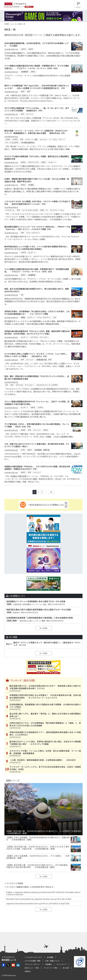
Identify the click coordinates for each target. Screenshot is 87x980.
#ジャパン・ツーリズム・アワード (53, 139)
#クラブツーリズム (57, 210)
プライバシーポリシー (33, 964)
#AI (55, 317)
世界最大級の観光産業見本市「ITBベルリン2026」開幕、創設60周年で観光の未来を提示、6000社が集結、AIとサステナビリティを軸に (37, 332)
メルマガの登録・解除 (33, 961)
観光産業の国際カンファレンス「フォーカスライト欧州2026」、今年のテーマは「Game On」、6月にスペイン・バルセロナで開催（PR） (37, 228)
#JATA (8, 139)
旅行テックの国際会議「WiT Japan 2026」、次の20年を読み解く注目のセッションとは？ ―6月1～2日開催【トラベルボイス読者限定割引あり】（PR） (37, 87)
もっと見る (43, 628)
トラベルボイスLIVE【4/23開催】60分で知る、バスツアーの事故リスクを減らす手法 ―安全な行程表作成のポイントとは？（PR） (37, 203)
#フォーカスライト (33, 233)
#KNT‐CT (44, 210)
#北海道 (31, 185)
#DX (12, 385)
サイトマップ (61, 964)
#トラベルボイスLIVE (30, 210)
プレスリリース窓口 (51, 968)
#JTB (23, 450)
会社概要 (50, 957)
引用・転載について (52, 961)
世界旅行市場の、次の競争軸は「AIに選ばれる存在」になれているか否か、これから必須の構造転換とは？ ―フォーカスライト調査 (37, 313)
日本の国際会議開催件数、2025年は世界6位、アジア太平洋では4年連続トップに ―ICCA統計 (36, 44)
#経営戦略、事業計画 (42, 450)
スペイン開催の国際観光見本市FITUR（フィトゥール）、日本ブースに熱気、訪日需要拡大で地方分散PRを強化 (37, 403)
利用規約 (48, 964)
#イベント (30, 114)
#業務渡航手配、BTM (44, 360)
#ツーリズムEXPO (12, 143)
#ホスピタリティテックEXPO (47, 385)
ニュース (14, 24)
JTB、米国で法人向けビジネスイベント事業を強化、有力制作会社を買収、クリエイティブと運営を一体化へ (37, 445)
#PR (29, 91)
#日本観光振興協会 (28, 143)
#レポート (52, 162)
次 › (52, 492)
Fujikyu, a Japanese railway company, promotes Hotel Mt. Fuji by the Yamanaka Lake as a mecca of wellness (43, 893)
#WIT (23, 91)
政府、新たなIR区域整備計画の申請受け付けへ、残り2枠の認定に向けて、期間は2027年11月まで (37, 290)
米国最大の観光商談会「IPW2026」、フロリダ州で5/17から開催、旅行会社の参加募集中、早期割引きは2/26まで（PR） (37, 468)
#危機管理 (24, 72)
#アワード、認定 (32, 139)
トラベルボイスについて (33, 957)
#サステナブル (34, 162)
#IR (22, 295)
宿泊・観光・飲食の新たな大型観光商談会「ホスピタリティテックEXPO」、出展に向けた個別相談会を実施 (37, 377)
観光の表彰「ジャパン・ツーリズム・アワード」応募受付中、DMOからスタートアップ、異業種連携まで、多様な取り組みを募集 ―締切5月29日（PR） (36, 132)
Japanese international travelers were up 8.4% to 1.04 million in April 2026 (38, 903)
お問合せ (28, 971)
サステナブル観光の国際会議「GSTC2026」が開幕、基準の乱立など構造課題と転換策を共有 (37, 158)
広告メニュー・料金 (32, 968)
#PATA (23, 430)
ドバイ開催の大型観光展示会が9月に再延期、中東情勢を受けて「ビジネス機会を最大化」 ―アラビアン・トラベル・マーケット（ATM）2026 (37, 67)
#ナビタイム (10, 210)
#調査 (23, 317)
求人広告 (66, 968)
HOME (7, 24)
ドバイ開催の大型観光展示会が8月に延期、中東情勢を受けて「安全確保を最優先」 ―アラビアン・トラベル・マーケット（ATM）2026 (37, 270)
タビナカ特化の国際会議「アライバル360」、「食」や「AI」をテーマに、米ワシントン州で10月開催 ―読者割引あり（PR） (37, 109)
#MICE (31, 49)
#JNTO (23, 49)
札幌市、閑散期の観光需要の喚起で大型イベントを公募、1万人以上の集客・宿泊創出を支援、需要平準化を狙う (37, 180)
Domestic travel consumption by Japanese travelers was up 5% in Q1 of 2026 (39, 899)
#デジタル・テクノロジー (40, 337)
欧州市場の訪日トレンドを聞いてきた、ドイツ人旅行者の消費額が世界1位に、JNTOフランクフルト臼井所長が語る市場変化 (37, 248)
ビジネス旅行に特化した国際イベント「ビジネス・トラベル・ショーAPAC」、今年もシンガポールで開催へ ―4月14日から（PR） (37, 355)
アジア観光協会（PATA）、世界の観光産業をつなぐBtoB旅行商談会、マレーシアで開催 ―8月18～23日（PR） (37, 425)
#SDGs (23, 162)
